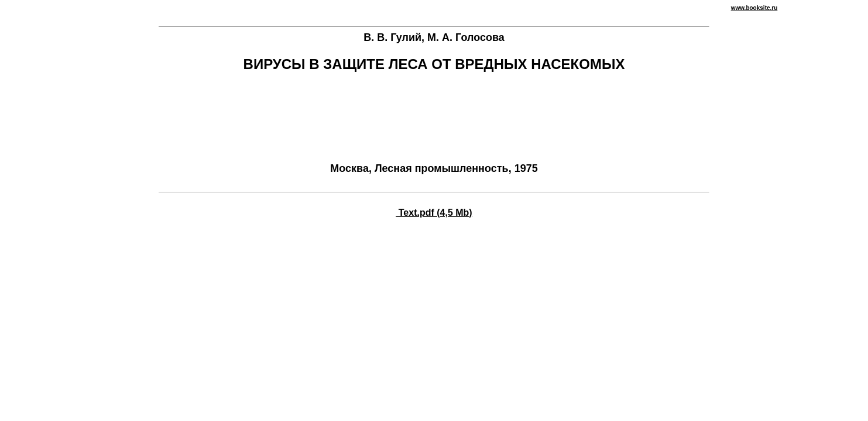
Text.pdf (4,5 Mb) (434, 213)
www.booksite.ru (754, 8)
